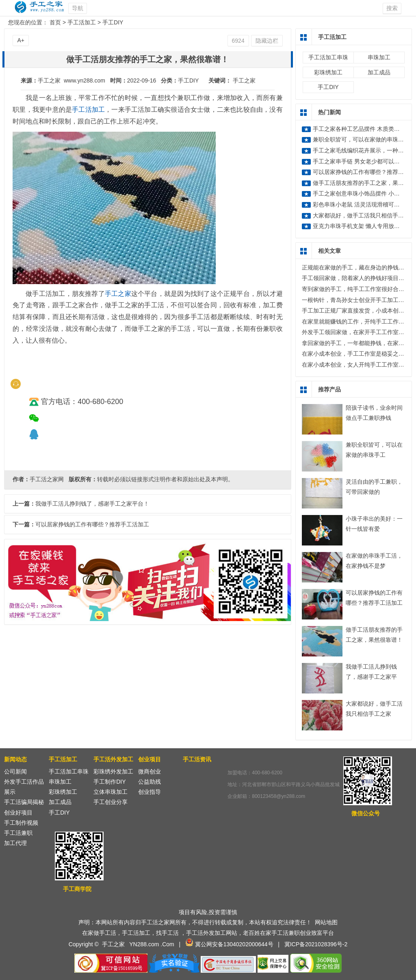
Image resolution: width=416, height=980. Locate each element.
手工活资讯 (197, 759)
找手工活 (167, 933)
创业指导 (149, 792)
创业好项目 (18, 813)
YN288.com (144, 944)
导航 (78, 8)
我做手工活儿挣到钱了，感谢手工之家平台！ (371, 677)
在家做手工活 (99, 933)
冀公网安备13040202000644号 (234, 944)
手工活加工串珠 (328, 57)
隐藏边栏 (267, 41)
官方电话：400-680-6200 (76, 402)
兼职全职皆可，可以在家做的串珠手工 (361, 139)
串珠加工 (379, 57)
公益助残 (149, 782)
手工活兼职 (18, 833)
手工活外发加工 (113, 759)
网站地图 (326, 922)
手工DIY (113, 22)
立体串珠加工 (110, 792)
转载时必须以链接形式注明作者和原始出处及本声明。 (165, 479)
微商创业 (149, 771)
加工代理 (15, 843)
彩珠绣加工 (328, 72)
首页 (55, 22)
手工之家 (244, 80)
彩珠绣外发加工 (113, 771)
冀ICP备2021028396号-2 (316, 944)
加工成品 (379, 72)
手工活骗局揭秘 (24, 802)
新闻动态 (15, 759)
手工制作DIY (109, 782)
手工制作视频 (21, 823)
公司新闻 (15, 771)
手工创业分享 (110, 802)
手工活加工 (82, 22)
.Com (167, 944)
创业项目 (149, 759)
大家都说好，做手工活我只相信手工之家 (364, 215)
